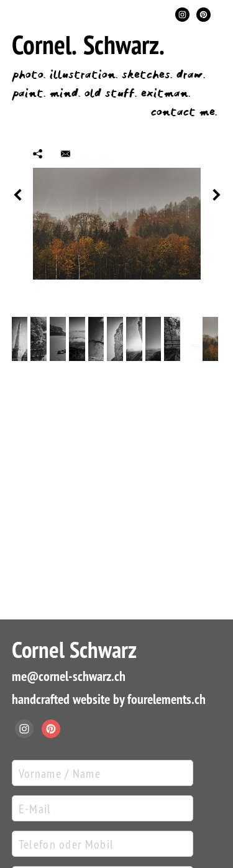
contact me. (184, 112)
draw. (191, 75)
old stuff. (111, 93)
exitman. (166, 93)
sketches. (147, 75)
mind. (65, 93)
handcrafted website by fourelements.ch (109, 699)
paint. (29, 93)
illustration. (84, 75)
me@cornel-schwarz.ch (69, 676)
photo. (29, 75)
